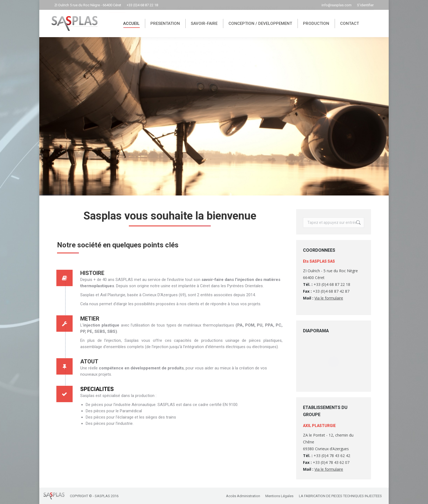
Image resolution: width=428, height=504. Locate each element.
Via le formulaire (329, 298)
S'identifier (365, 5)
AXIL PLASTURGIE (319, 426)
